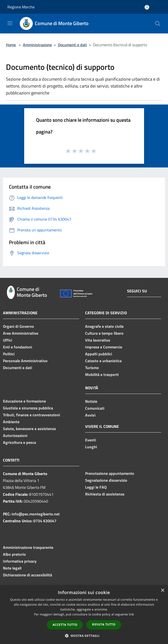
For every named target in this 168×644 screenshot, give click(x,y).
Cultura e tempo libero (104, 333)
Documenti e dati (72, 45)
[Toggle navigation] (10, 23)
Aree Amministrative (21, 333)
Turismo (92, 368)
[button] (84, 636)
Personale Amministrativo (25, 361)
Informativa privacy (20, 561)
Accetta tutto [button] (65, 625)
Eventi (91, 440)
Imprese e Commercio (104, 347)
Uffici (8, 340)
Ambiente (11, 422)
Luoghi (91, 447)
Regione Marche (21, 7)
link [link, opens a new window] (131, 614)
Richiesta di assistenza (105, 494)
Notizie (91, 401)
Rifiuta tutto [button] (104, 624)
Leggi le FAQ (96, 487)
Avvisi (90, 415)
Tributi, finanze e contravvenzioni (31, 415)
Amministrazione (37, 45)
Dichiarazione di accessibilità (28, 575)
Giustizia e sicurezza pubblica (28, 408)
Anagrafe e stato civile (104, 326)
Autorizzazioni (15, 435)
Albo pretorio (14, 554)
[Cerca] (158, 24)
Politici (9, 354)
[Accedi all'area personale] (147, 7)
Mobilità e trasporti (102, 374)
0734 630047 (45, 521)
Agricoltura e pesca (19, 442)
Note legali (12, 568)
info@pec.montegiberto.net (36, 514)
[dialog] (84, 615)
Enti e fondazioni (18, 347)
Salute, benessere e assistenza (29, 429)
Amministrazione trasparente (28, 547)
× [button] (162, 591)
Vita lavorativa (98, 340)
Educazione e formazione (24, 401)
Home (11, 45)
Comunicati (95, 408)
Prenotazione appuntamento (110, 473)
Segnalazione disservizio (106, 480)
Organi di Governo (19, 326)
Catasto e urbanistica (103, 361)
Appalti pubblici (99, 354)
